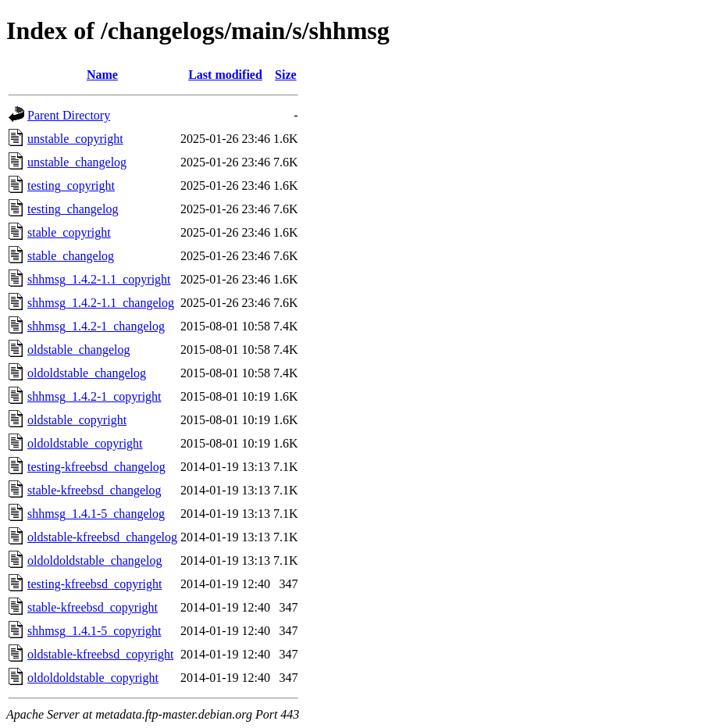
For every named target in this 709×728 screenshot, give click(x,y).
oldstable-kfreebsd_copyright (101, 654)
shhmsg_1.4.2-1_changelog (96, 326)
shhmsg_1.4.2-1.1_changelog (101, 303)
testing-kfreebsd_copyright (94, 584)
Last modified (225, 75)
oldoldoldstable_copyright (93, 678)
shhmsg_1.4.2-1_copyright (94, 396)
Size (286, 75)
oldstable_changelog (79, 350)
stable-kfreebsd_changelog (94, 490)
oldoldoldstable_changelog (94, 560)
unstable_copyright (75, 139)
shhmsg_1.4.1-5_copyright (94, 631)
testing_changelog (73, 209)
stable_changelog (71, 256)
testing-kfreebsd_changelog (96, 467)
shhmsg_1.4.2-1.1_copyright (99, 279)
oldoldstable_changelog (87, 373)
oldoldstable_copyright (85, 443)
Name (102, 75)
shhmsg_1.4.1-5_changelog (96, 514)
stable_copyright (69, 232)
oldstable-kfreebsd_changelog (102, 537)
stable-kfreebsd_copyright (93, 607)
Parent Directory (69, 115)
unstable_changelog (77, 162)
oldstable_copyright (77, 420)
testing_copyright (71, 186)
